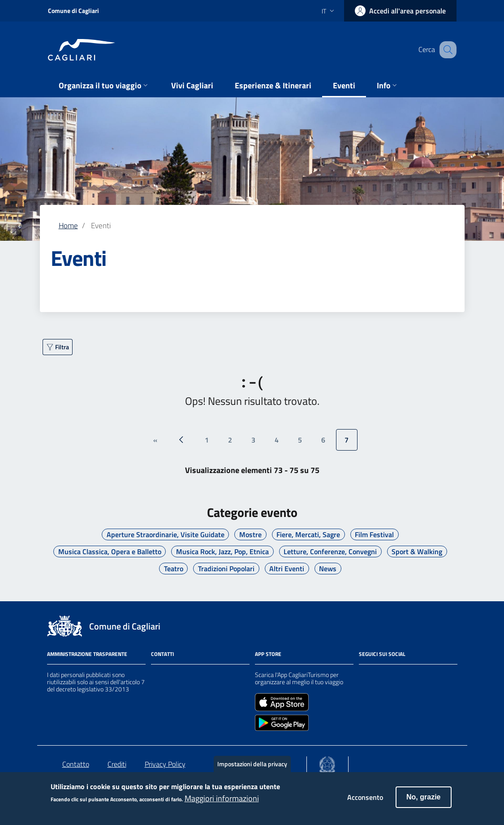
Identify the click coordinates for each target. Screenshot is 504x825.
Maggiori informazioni (222, 803)
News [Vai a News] (328, 569)
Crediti (117, 764)
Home (68, 225)
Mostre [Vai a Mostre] (250, 534)
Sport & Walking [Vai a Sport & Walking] (417, 551)
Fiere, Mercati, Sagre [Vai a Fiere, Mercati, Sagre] (308, 534)
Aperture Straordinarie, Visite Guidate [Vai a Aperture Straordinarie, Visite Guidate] (166, 534)
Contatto (76, 764)
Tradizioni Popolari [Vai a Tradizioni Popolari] (226, 569)
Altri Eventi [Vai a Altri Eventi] (287, 569)
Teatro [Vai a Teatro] (174, 569)
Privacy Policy (165, 764)
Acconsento (365, 802)
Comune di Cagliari (73, 11)
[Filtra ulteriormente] (58, 347)
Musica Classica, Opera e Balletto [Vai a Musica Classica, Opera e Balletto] (110, 551)
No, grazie (423, 802)
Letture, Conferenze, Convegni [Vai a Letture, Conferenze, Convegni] (330, 551)
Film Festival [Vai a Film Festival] (374, 534)
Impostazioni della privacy (252, 769)
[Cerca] (446, 50)
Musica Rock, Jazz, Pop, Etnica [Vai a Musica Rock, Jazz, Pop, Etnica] (222, 551)
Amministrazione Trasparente (87, 654)
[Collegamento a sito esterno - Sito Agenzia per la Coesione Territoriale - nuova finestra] (327, 763)
